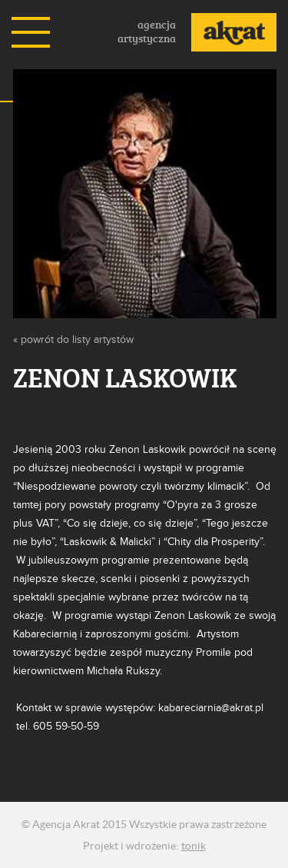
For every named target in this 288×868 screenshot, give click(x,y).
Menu (31, 32)
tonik (194, 846)
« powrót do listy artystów (73, 339)
